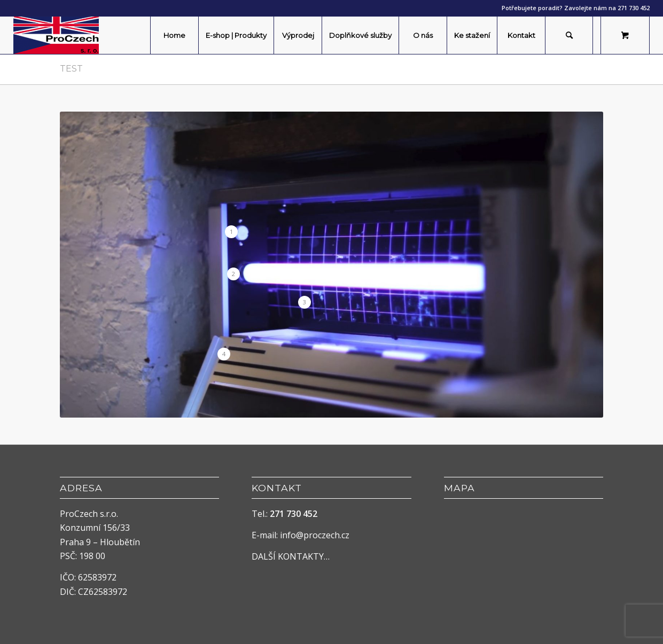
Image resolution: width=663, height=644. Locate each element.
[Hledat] (569, 35)
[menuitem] (174, 35)
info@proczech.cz (315, 535)
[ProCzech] (56, 35)
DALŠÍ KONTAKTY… (291, 556)
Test (71, 69)
